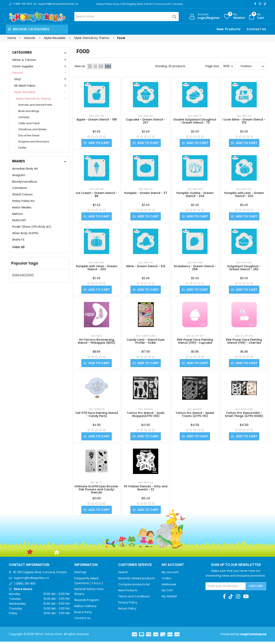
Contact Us (256, 29)
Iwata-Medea (22, 207)
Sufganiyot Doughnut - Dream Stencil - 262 (244, 269)
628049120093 (23, 275)
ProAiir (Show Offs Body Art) (32, 227)
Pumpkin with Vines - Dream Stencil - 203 (97, 269)
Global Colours (22, 194)
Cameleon (20, 188)
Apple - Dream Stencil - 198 (97, 120)
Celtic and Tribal (29, 123)
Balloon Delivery (85, 608)
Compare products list (134, 587)
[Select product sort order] (252, 66)
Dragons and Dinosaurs (34, 142)
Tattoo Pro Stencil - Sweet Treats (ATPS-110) (195, 416)
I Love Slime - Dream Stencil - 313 (244, 121)
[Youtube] (246, 599)
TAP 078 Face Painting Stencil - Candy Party (97, 416)
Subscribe (256, 588)
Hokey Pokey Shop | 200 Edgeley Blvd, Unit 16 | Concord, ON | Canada (141, 4)
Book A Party (83, 615)
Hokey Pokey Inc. (24, 201)
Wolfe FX (18, 240)
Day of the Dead (29, 135)
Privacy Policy (128, 605)
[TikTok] (265, 4)
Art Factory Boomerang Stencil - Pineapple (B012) (96, 342)
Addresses (169, 587)
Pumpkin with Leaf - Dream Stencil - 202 (244, 195)
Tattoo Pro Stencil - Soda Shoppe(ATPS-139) (146, 416)
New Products (229, 29)
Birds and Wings (29, 111)
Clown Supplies (23, 66)
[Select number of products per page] (228, 66)
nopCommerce (253, 637)
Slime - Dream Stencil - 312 (146, 267)
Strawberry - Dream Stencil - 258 (195, 269)
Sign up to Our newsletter (236, 567)
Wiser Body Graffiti (25, 233)
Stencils (18, 73)
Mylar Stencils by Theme (34, 99)
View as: (80, 66)
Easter (22, 148)
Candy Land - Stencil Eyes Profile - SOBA (146, 342)
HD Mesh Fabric (25, 86)
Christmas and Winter (32, 129)
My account (170, 575)
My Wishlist (169, 599)
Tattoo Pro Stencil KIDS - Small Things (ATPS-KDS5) (244, 416)
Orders (166, 581)
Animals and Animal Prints (35, 105)
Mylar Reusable (25, 92)
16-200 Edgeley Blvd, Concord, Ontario (40, 575)
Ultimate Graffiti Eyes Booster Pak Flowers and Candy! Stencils (96, 491)
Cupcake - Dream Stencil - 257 (146, 121)
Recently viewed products (136, 581)
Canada (24, 117)
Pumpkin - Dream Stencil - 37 (146, 193)
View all (18, 247)
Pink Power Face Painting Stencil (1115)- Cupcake (195, 342)
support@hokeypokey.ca (31, 580)
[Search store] (127, 17)
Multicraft (19, 220)
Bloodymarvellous (25, 182)
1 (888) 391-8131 (25, 586)
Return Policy (127, 611)
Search (123, 575)
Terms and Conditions (134, 599)
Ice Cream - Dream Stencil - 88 (97, 195)
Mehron (18, 214)
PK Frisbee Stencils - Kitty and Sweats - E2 (146, 490)
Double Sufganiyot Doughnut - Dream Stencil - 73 (195, 121)
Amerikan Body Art (25, 169)
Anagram (19, 175)
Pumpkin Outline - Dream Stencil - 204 (195, 195)
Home (12, 38)
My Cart (167, 593)
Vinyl (17, 79)
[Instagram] (260, 4)
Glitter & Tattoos (24, 60)
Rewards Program (87, 602)
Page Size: (212, 66)
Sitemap (80, 575)
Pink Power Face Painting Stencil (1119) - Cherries (244, 342)
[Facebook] (255, 4)
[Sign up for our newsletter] (226, 589)
